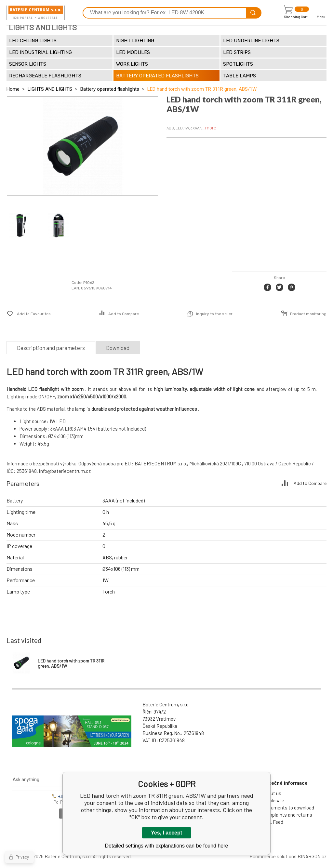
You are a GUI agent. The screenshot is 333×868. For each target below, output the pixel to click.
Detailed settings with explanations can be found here (167, 846)
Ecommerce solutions (273, 856)
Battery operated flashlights (110, 89)
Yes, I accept (166, 833)
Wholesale (273, 800)
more (211, 127)
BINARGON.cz (312, 856)
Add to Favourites (34, 314)
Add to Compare (124, 314)
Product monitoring (308, 314)
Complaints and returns (287, 815)
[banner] (36, 13)
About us (272, 793)
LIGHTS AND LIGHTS (50, 89)
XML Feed (273, 822)
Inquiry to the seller (214, 314)
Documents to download (288, 808)
